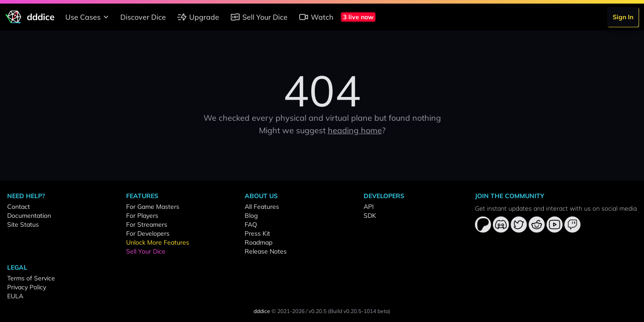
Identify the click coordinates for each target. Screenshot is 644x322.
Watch (316, 17)
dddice (262, 311)
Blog (251, 216)
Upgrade (198, 17)
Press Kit (257, 233)
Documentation (29, 216)
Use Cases (88, 17)
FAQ (251, 225)
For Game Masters (153, 207)
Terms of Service (31, 278)
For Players (142, 216)
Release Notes (266, 251)
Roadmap (258, 242)
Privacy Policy (27, 287)
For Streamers (147, 225)
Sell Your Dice (259, 17)
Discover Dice (143, 17)
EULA (15, 296)
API (369, 207)
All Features (262, 207)
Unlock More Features (158, 242)
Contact (19, 207)
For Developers (148, 233)
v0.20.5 (318, 311)
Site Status (23, 225)
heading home (355, 130)
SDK (370, 216)
